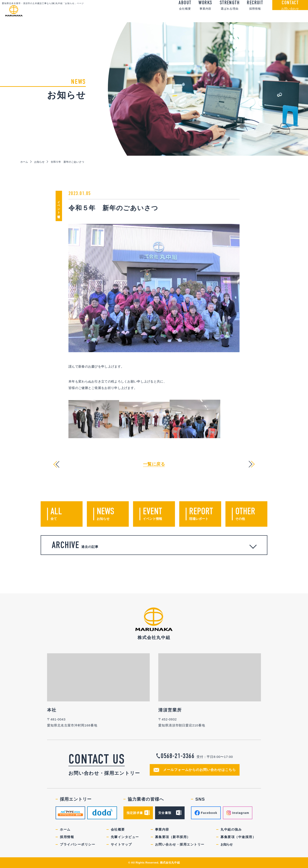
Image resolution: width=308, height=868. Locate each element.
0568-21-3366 (178, 756)
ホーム (24, 162)
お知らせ (39, 162)
